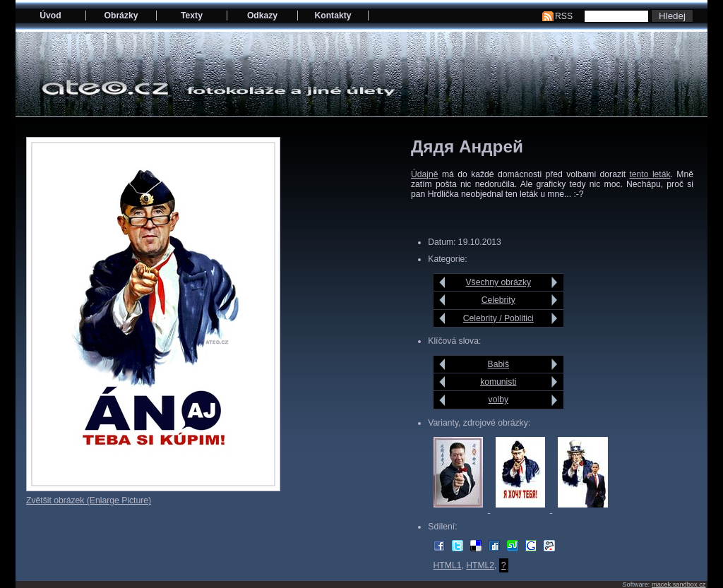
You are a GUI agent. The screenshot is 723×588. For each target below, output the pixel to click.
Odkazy (262, 16)
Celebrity (498, 300)
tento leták (650, 174)
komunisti (498, 382)
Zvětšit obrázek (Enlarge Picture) (89, 500)
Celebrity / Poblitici (498, 318)
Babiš (498, 364)
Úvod (50, 16)
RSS (564, 16)
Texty (192, 16)
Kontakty (333, 16)
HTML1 (448, 565)
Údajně (425, 174)
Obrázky (121, 16)
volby (498, 400)
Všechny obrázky (499, 282)
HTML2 (480, 565)
